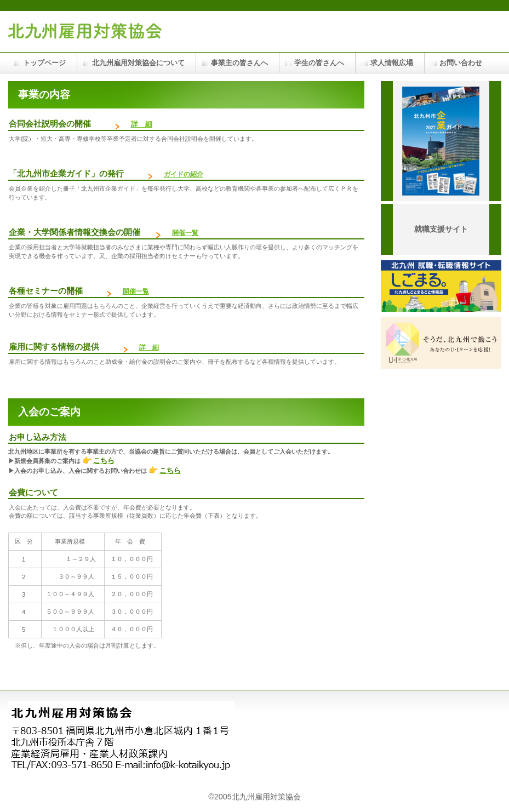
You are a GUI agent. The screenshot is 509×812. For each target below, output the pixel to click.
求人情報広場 (392, 63)
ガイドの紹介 (184, 174)
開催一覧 (136, 291)
